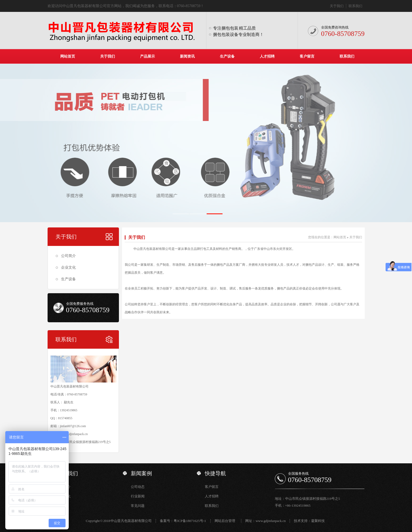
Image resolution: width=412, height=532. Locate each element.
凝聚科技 (318, 521)
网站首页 (68, 56)
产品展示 (147, 56)
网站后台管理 (225, 521)
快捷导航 (215, 473)
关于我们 (337, 6)
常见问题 (138, 506)
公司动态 (138, 487)
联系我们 (355, 6)
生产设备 (227, 56)
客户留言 (307, 56)
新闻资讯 (187, 56)
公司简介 (68, 256)
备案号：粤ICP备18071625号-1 (183, 521)
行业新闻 (138, 496)
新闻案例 (141, 473)
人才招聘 (267, 56)
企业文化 (68, 267)
